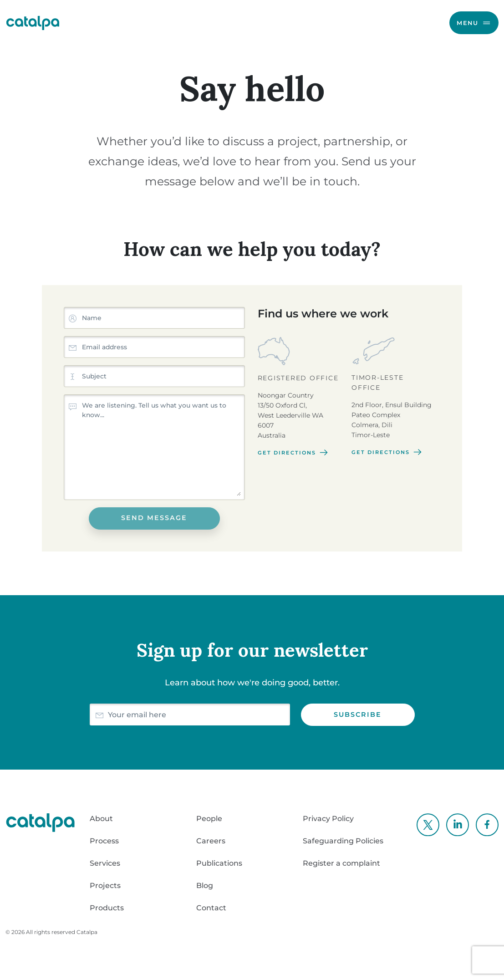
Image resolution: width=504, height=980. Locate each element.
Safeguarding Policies (343, 841)
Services (105, 863)
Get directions (294, 453)
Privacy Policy (328, 819)
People (209, 819)
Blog (205, 886)
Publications (219, 863)
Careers (211, 841)
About (101, 819)
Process (104, 841)
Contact (211, 908)
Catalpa (87, 932)
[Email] (199, 715)
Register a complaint (341, 863)
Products (107, 908)
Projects (105, 886)
